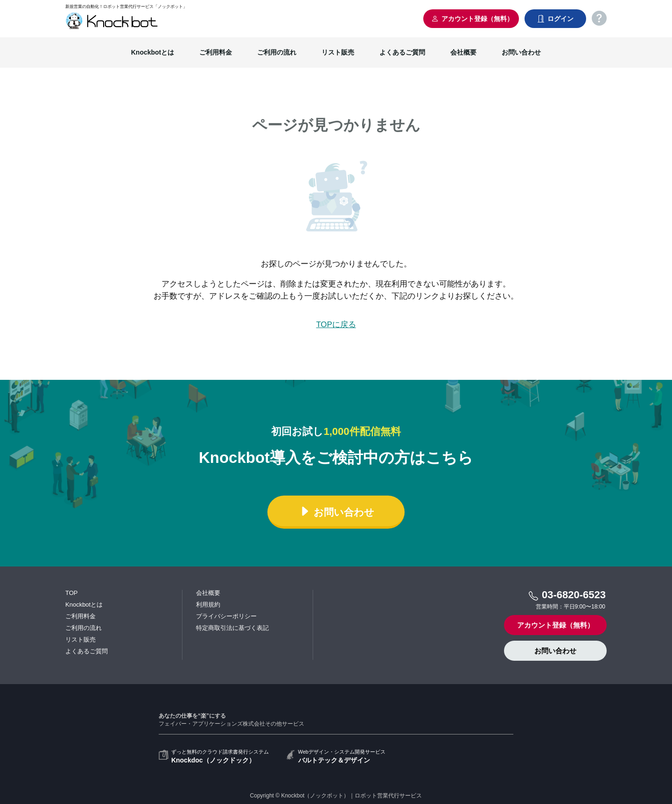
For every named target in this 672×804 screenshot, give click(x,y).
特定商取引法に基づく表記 (232, 628)
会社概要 (463, 52)
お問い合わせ (521, 52)
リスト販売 (338, 52)
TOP (72, 593)
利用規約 (208, 605)
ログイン (555, 19)
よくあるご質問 (402, 52)
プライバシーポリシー (226, 616)
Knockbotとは (153, 52)
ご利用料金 (216, 52)
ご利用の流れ (277, 52)
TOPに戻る (336, 325)
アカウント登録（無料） (472, 19)
